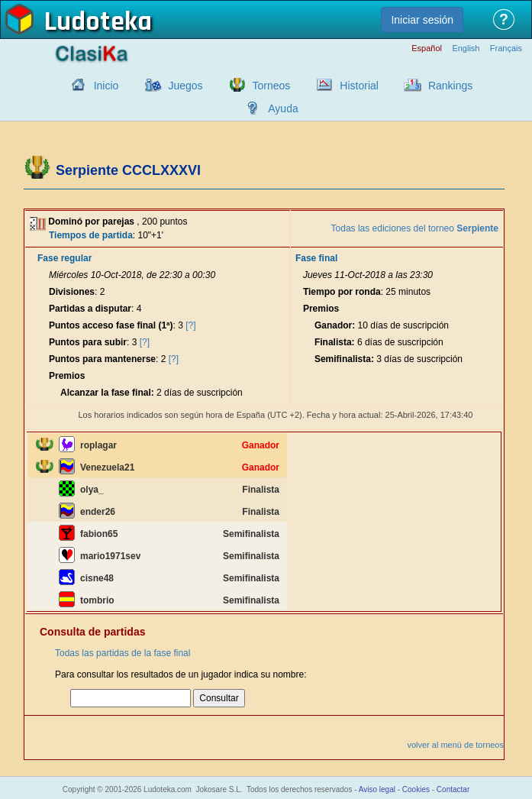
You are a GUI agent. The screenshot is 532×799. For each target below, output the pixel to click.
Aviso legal (377, 789)
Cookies (416, 789)
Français (506, 49)
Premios (67, 376)
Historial (359, 86)
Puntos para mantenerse (102, 359)
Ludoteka (98, 22)
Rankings (450, 86)
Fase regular (64, 258)
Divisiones (72, 292)
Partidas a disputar (90, 309)
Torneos (272, 86)
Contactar (453, 789)
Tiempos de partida (91, 235)
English (466, 49)
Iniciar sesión (422, 20)
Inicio (106, 86)
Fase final (316, 258)
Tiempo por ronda (342, 292)
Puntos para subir (88, 342)
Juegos (185, 86)
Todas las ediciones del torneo (415, 228)
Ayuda (283, 108)
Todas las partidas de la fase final (123, 653)
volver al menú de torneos (455, 745)
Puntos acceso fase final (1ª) (111, 325)
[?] (190, 325)
